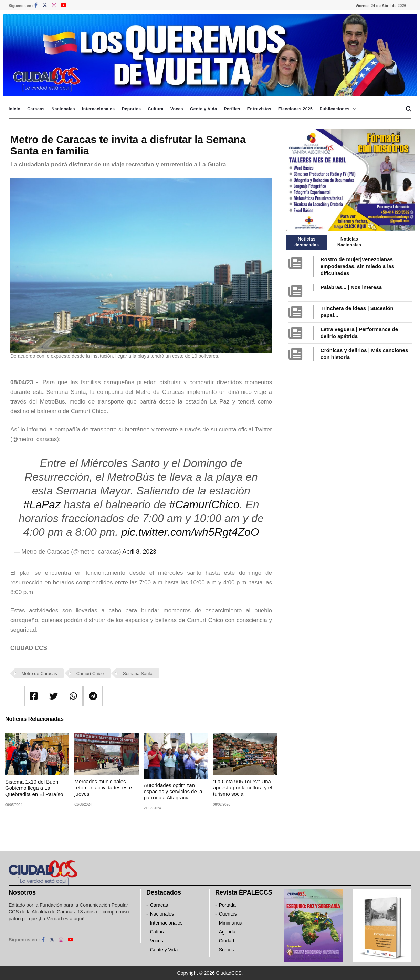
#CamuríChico (204, 504)
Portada (227, 905)
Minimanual (231, 923)
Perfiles (232, 109)
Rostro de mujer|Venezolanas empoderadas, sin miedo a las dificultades (357, 266)
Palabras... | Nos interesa (351, 287)
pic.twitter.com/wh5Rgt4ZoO (190, 532)
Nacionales (63, 109)
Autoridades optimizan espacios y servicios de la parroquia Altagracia (173, 791)
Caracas (36, 109)
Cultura (156, 109)
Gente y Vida (203, 109)
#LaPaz (42, 504)
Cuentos (228, 914)
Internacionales (98, 109)
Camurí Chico (90, 673)
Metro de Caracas (39, 673)
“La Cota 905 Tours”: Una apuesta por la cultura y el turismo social (243, 788)
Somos (227, 950)
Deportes (131, 109)
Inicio (14, 109)
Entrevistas (259, 109)
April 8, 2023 (139, 552)
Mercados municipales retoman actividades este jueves (103, 788)
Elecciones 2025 (295, 109)
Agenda (227, 932)
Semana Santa (138, 673)
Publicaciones (334, 109)
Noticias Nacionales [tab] (349, 242)
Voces (177, 109)
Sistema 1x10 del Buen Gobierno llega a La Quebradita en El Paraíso (34, 788)
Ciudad (227, 941)
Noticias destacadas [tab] (307, 242)
